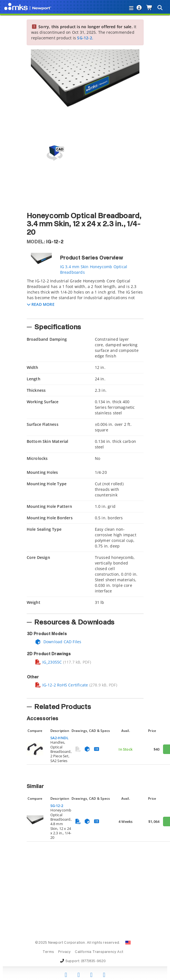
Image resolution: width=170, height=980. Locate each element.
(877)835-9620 (93, 961)
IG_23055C (48, 662)
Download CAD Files (58, 642)
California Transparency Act (99, 952)
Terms (48, 952)
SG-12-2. (85, 38)
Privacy (64, 952)
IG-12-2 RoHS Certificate (61, 685)
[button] (41, 304)
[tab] (85, 297)
